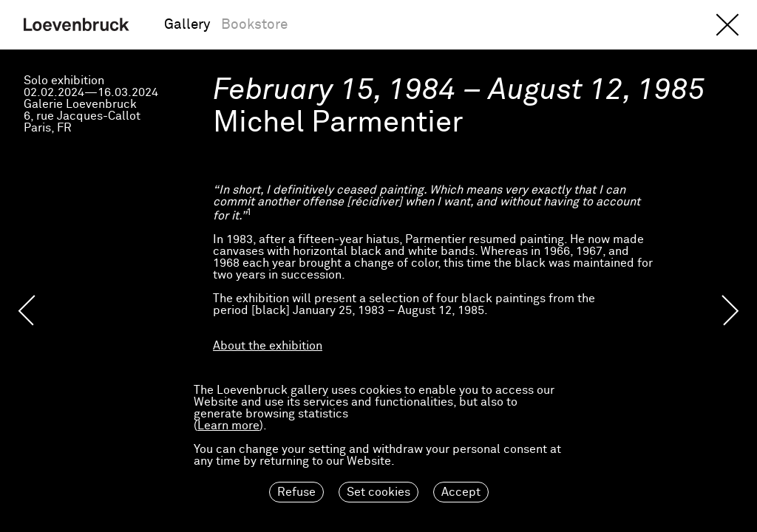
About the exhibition (268, 346)
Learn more (228, 426)
